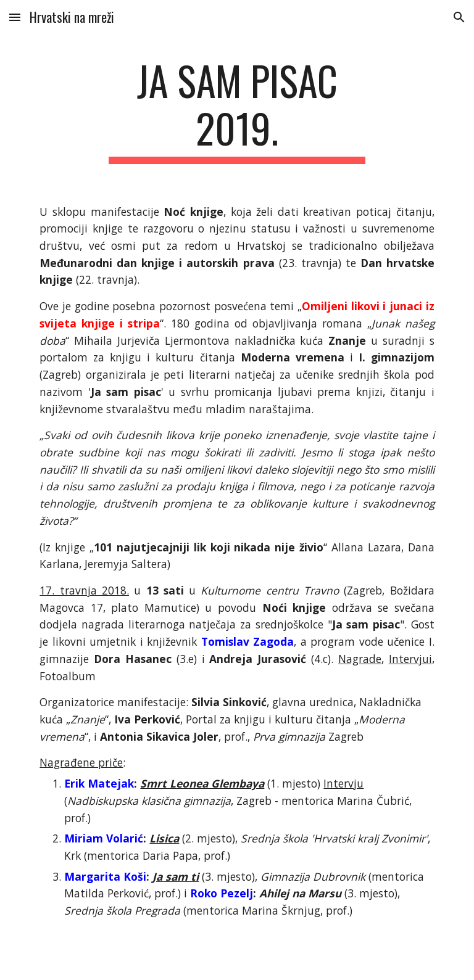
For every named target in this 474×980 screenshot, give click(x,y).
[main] (237, 110)
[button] (15, 17)
